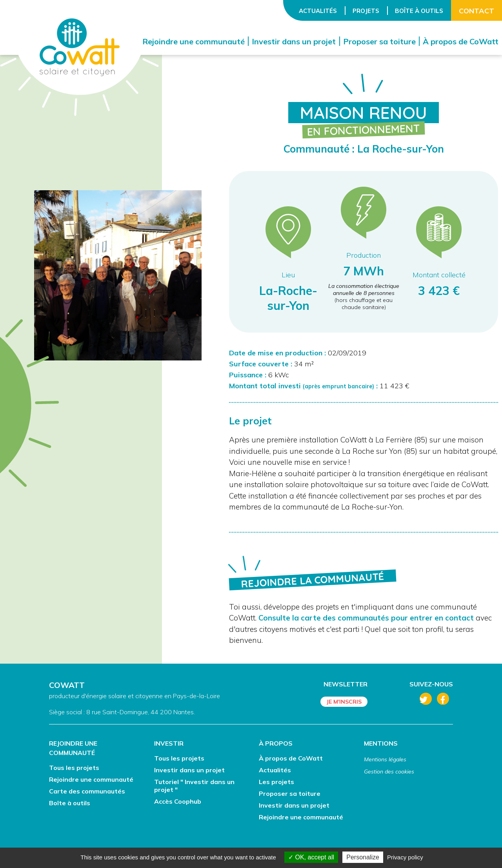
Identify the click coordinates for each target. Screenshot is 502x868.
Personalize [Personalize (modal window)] (363, 857)
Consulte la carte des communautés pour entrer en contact (366, 618)
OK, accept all (311, 857)
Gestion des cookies (389, 772)
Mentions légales (385, 759)
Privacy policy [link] (405, 857)
